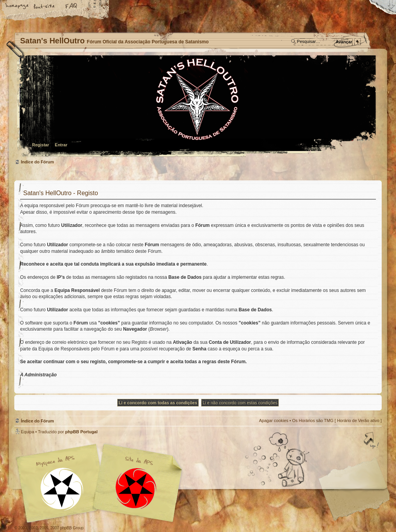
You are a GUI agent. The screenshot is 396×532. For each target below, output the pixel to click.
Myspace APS (101, 483)
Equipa (27, 432)
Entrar (61, 145)
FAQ (72, 7)
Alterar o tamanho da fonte (44, 7)
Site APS (136, 488)
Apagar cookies (274, 420)
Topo (372, 441)
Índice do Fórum (197, 107)
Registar (41, 145)
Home (17, 7)
